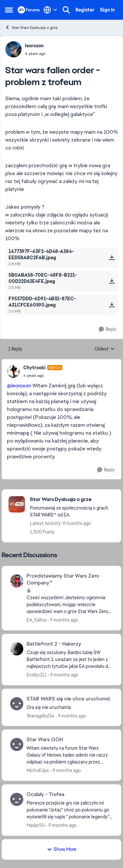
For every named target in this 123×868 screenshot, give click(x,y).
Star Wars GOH (45, 740)
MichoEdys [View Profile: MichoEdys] (38, 770)
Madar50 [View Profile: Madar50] (36, 825)
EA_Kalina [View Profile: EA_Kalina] (36, 620)
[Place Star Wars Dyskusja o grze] (72, 500)
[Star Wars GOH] (70, 755)
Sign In (107, 10)
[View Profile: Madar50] (17, 799)
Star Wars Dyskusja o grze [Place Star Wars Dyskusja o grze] (31, 27)
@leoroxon (19, 386)
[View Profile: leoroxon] (13, 49)
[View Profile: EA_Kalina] (17, 581)
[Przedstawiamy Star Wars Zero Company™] (70, 605)
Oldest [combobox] (105, 349)
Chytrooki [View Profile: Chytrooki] (34, 368)
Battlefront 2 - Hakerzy (54, 644)
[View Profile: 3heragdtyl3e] (17, 704)
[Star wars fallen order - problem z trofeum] (43, 376)
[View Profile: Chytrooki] (13, 371)
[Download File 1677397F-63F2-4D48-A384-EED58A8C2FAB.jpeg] (112, 258)
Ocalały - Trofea (45, 794)
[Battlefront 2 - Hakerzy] (70, 660)
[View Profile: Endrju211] (17, 649)
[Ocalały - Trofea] (70, 810)
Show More (62, 849)
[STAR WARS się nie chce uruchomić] (70, 707)
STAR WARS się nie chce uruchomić (69, 699)
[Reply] (108, 329)
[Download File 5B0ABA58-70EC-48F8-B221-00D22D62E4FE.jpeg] (112, 281)
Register (85, 10)
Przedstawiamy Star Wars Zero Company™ (63, 579)
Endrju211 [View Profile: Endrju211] (37, 675)
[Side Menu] (9, 10)
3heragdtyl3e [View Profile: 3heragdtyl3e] (40, 716)
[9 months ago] (63, 620)
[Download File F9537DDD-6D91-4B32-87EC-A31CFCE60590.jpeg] (112, 305)
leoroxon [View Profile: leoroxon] (34, 46)
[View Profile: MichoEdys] (17, 744)
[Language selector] (50, 10)
